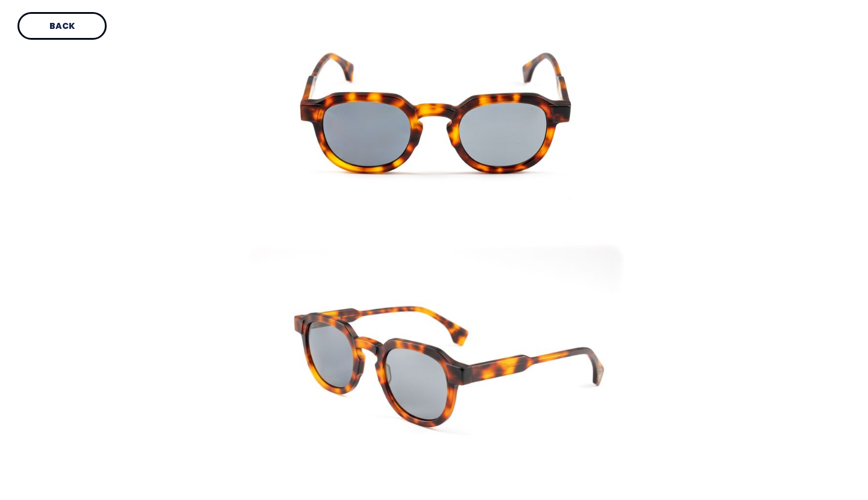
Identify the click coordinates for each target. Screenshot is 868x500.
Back (62, 26)
